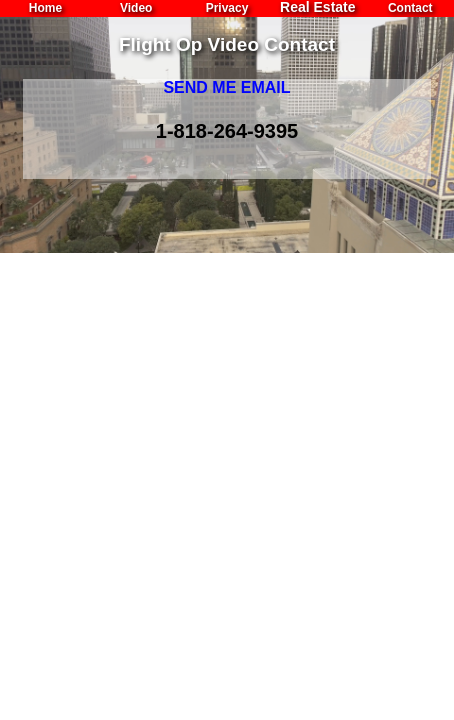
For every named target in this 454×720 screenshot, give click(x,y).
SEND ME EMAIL (226, 87)
